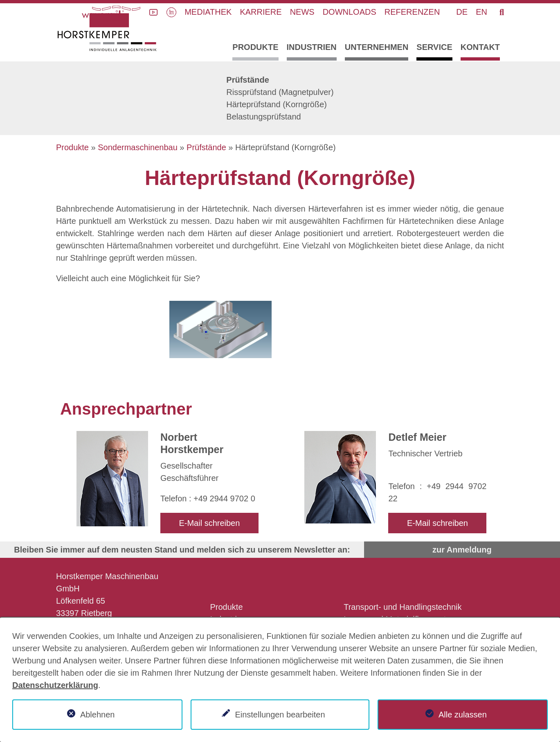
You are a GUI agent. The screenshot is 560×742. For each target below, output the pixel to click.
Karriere (261, 12)
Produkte (255, 47)
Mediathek (208, 12)
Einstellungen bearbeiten (280, 715)
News (302, 12)
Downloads (350, 12)
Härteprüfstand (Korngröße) (277, 104)
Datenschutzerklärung (55, 685)
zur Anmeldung (462, 550)
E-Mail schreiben (209, 523)
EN (481, 12)
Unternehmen (377, 47)
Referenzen (412, 12)
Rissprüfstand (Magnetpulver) (280, 92)
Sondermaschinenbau (138, 147)
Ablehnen (98, 715)
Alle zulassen (463, 715)
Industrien (312, 47)
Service (434, 47)
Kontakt (480, 47)
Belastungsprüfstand (263, 117)
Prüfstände (247, 80)
